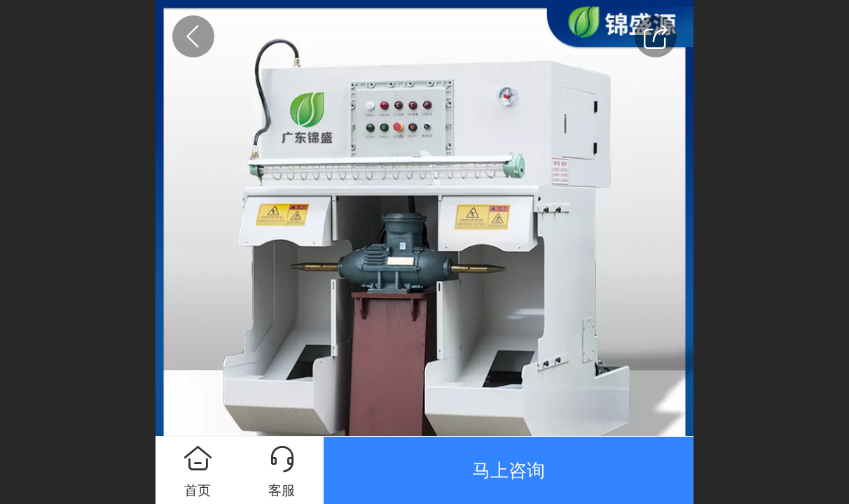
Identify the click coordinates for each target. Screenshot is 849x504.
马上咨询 (509, 470)
